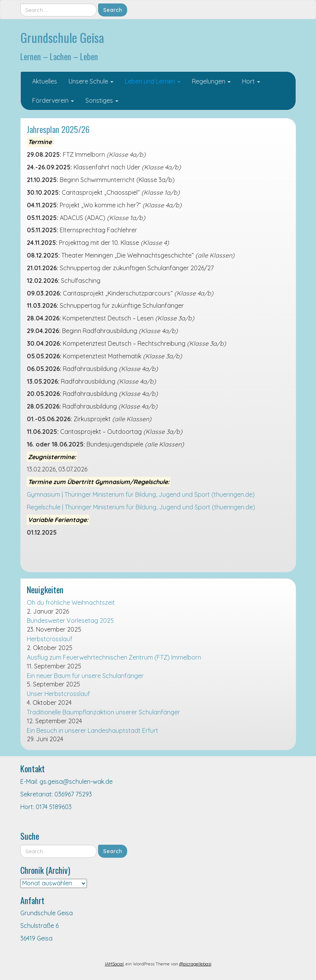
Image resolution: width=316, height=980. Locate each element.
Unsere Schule (91, 81)
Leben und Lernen (153, 81)
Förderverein (53, 100)
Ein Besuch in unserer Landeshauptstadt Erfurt (93, 730)
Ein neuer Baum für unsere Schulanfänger (85, 676)
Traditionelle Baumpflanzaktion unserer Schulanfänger (103, 712)
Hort (251, 81)
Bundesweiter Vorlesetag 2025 (70, 621)
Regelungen (211, 81)
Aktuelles (45, 81)
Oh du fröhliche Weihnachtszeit (71, 602)
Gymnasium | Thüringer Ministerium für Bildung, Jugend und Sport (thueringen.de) (141, 494)
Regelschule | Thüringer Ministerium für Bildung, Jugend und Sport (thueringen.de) (141, 507)
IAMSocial (114, 964)
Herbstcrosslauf (50, 639)
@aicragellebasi (195, 964)
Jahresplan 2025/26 (58, 129)
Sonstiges (102, 100)
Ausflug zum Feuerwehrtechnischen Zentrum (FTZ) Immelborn (114, 657)
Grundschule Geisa (62, 37)
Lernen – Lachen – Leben (59, 56)
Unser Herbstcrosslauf (58, 694)
